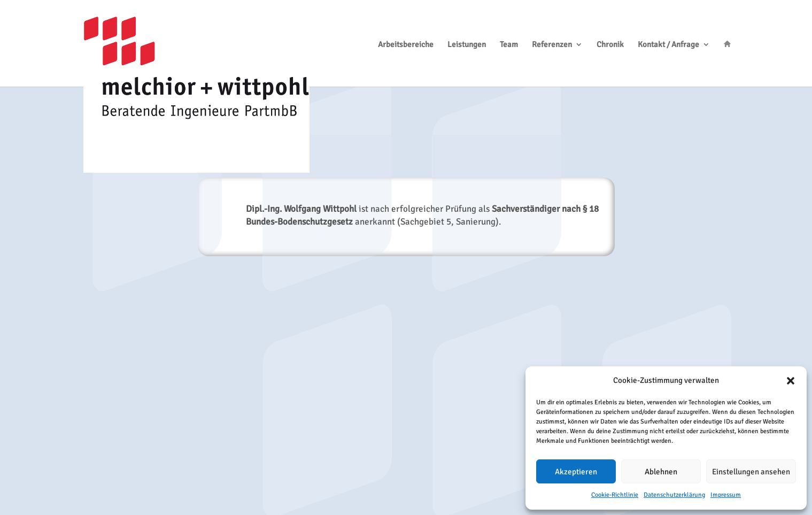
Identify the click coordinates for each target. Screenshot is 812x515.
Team (509, 45)
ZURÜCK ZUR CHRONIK (406, 281)
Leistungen (467, 45)
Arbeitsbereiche (406, 45)
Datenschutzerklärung (674, 495)
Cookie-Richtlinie (615, 495)
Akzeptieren (576, 472)
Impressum (726, 495)
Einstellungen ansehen (751, 472)
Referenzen (552, 45)
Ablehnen (661, 472)
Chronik (610, 45)
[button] (791, 381)
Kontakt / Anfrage (668, 45)
